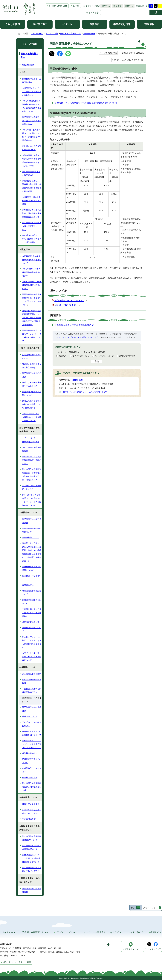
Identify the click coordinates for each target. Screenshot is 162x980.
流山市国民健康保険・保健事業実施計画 (32, 847)
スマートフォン (150, 908)
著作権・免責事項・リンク (35, 932)
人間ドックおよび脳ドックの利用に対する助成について (32, 657)
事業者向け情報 (122, 24)
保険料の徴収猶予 (30, 778)
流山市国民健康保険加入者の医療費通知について (32, 226)
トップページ (37, 34)
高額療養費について (31, 622)
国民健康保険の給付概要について (32, 530)
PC (133, 908)
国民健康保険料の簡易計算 (32, 709)
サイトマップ (9, 932)
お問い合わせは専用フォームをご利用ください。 (87, 392)
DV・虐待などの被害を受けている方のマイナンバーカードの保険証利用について (32, 500)
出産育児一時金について (32, 578)
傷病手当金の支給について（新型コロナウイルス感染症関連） (32, 239)
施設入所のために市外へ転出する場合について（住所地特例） (32, 404)
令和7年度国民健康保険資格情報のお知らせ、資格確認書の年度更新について (32, 106)
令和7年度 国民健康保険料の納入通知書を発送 (32, 201)
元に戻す (117, 6)
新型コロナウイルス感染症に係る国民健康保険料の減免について (86, 103)
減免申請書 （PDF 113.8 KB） (71, 301)
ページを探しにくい (104, 356)
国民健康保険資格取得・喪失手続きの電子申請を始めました (32, 121)
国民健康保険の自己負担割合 (32, 521)
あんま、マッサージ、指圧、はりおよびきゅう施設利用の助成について (32, 642)
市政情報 (149, 24)
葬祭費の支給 (28, 585)
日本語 (76, 6)
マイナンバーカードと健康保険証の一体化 (32, 440)
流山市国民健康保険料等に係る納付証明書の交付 (32, 787)
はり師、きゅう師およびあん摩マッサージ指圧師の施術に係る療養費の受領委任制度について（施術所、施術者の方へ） (32, 552)
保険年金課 (77, 380)
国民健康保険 (89, 34)
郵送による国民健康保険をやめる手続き (32, 384)
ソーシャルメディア (152, 949)
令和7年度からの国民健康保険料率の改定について (32, 260)
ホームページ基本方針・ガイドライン (103, 932)
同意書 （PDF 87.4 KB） (68, 305)
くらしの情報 (13, 24)
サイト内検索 (92, 13)
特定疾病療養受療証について (32, 593)
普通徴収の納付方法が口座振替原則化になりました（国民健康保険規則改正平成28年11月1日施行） (32, 318)
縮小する (105, 6)
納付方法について (30, 716)
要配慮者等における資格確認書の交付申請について (32, 460)
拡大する (128, 6)
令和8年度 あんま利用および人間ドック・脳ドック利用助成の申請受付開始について (32, 135)
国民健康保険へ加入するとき (32, 356)
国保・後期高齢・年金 (71, 34)
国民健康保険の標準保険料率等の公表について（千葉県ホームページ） (32, 300)
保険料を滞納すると (31, 753)
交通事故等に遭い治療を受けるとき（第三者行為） (32, 613)
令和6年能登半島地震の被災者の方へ (31, 173)
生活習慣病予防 (29, 819)
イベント (67, 24)
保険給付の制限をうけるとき (32, 602)
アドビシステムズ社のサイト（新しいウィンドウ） (78, 337)
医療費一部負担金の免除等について (32, 568)
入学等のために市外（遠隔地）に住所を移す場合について (32, 417)
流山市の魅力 (40, 24)
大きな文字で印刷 (131, 60)
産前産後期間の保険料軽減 (32, 681)
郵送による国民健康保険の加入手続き (32, 366)
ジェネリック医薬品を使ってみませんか (32, 811)
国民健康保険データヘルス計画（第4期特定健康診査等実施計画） (32, 858)
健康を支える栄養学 (31, 804)
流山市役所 (6, 944)
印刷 (114, 60)
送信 (97, 361)
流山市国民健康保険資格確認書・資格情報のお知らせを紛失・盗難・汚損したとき (32, 475)
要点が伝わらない (81, 356)
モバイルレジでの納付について (32, 724)
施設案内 (95, 24)
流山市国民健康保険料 (32, 674)
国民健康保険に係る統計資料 (32, 890)
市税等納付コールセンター (32, 770)
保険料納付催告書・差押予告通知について (32, 81)
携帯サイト (156, 932)
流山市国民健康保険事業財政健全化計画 (32, 838)
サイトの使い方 (136, 932)
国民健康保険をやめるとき (32, 375)
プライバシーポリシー (66, 932)
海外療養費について (31, 537)
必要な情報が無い (128, 356)
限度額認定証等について (32, 629)
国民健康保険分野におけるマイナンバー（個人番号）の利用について (32, 336)
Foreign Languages (58, 6)
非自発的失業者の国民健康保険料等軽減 (74, 325)
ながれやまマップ (131, 949)
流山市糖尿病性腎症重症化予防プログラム (32, 869)
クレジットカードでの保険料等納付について (32, 733)
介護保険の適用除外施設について (32, 393)
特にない (63, 356)
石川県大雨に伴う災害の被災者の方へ (32, 148)
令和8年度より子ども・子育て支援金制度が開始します (32, 92)
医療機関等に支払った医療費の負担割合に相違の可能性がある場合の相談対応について (32, 186)
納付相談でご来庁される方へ (32, 761)
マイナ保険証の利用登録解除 (32, 449)
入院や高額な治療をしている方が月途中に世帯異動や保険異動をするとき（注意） (32, 161)
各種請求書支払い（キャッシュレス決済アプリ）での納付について (32, 744)
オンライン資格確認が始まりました (32, 487)
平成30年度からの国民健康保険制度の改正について (32, 285)
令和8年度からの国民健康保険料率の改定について (32, 272)
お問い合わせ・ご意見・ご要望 (17, 962)
